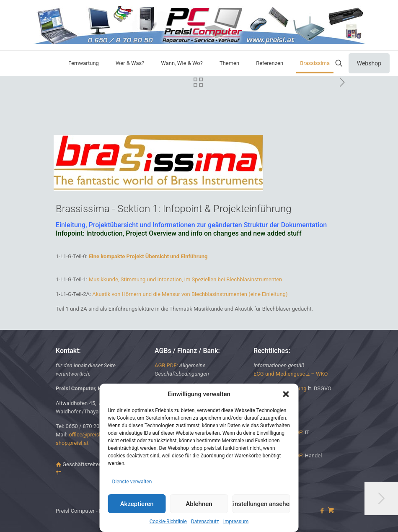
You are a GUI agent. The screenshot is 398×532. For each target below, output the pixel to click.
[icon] (331, 511)
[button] (286, 394)
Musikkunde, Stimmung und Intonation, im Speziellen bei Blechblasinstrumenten (185, 279)
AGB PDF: (166, 365)
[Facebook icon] (322, 511)
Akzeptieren (137, 504)
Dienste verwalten (132, 482)
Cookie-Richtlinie (168, 522)
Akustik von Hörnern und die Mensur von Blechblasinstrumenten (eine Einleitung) (190, 294)
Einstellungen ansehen (261, 504)
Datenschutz (205, 522)
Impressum (236, 522)
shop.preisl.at (72, 443)
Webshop (369, 63)
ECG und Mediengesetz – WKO (291, 374)
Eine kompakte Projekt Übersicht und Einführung (148, 256)
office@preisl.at (88, 435)
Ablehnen (199, 504)
